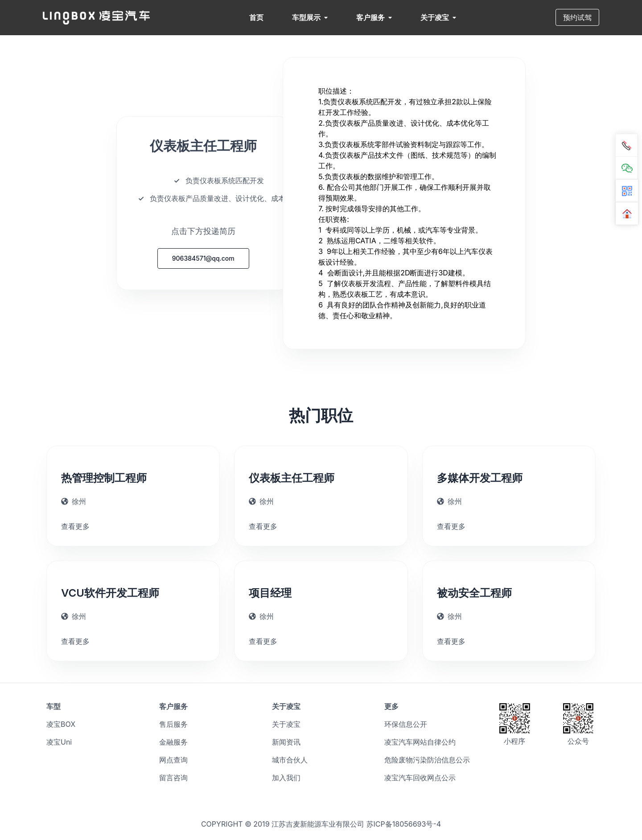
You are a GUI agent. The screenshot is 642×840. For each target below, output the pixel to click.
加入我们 (286, 778)
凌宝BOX (61, 724)
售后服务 (173, 724)
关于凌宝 (438, 17)
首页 (256, 17)
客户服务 (374, 17)
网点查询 (173, 760)
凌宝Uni (59, 742)
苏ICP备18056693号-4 (404, 824)
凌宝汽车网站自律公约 (420, 742)
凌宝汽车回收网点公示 (420, 778)
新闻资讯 (286, 742)
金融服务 (173, 742)
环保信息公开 (406, 724)
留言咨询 (173, 778)
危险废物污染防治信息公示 (427, 760)
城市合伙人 (290, 760)
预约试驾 (577, 17)
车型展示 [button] (310, 17)
